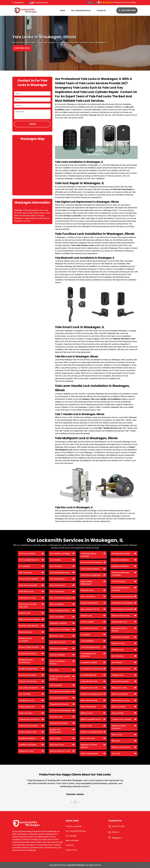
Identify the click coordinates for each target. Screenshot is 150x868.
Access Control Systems (29, 579)
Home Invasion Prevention (91, 562)
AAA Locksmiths (26, 573)
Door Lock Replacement (60, 611)
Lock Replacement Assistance (88, 655)
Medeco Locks (87, 713)
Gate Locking (55, 738)
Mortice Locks (87, 726)
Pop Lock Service (119, 581)
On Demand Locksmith (121, 554)
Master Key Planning (89, 700)
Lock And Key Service (89, 628)
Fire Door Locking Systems (61, 710)
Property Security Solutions (123, 597)
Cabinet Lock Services (28, 681)
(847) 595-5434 (127, 10)
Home (63, 10)
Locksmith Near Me (89, 675)
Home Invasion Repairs (90, 569)
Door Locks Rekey (57, 617)
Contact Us (101, 10)
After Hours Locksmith (28, 585)
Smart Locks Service (120, 694)
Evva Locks (54, 670)
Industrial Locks (87, 590)
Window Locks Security (121, 747)
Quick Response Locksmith (123, 609)
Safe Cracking (117, 656)
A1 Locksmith (24, 566)
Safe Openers (117, 662)
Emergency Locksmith (59, 649)
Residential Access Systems (119, 630)
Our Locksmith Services (81, 10)
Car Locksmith (25, 694)
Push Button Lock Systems (122, 603)
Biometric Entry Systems (29, 626)
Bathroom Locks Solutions (30, 619)
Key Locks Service (88, 597)
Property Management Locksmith (121, 589)
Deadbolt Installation (27, 738)
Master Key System (88, 707)
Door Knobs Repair (57, 579)
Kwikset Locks (86, 616)
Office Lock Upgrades (89, 754)
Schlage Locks (118, 675)
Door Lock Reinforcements (61, 598)
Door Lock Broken (57, 592)
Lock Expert (85, 635)
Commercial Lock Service (29, 719)
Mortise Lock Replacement (92, 732)
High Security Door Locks (60, 751)
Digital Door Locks (26, 751)
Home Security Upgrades (91, 575)
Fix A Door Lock (56, 717)
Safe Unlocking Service (121, 669)
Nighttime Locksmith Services (89, 746)
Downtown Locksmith (58, 623)
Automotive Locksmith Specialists (28, 605)
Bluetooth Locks (26, 632)
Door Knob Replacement (60, 573)
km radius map (32, 168)
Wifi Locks (116, 741)
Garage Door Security (59, 723)
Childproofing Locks (27, 707)
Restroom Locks (118, 643)
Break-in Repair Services (29, 647)
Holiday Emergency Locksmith (88, 555)
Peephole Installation (120, 566)
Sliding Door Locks (119, 688)
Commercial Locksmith (28, 726)
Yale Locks (116, 754)
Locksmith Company (89, 662)
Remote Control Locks (121, 616)
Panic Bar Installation (120, 560)
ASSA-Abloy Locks (26, 592)
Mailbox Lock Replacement (92, 694)
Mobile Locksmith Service (91, 719)
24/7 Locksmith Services (29, 560)
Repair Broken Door (120, 622)
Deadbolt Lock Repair (28, 745)
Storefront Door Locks (121, 700)
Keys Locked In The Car (90, 609)
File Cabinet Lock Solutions (61, 692)
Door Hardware (56, 566)
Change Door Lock (26, 700)
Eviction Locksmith (57, 655)
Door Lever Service (57, 585)
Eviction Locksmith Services (57, 662)
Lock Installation (87, 641)
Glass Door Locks (57, 745)
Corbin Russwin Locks (28, 732)
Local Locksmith (87, 622)
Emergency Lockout (58, 642)
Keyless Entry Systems (90, 603)
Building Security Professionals (26, 661)
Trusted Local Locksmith (121, 719)
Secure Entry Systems (120, 681)
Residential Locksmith (121, 637)
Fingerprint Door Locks (59, 704)
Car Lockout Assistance (29, 688)
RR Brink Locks (118, 650)
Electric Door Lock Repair (60, 629)
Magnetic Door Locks (89, 688)
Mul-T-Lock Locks (88, 738)
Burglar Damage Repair (28, 669)
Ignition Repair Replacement (87, 583)
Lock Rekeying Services (90, 647)
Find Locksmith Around (59, 698)
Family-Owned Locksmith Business (60, 678)
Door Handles (55, 560)
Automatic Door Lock (27, 598)
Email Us (116, 832)
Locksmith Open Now (89, 681)
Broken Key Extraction (28, 654)
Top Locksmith (117, 713)
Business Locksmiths (28, 675)
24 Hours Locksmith (27, 554)
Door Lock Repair (57, 604)
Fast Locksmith (56, 685)
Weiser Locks (117, 735)
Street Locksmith (118, 707)
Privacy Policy (71, 850)
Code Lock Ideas (26, 713)
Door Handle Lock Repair (60, 554)
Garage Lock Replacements (56, 731)
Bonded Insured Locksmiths (25, 640)
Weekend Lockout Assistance (119, 727)
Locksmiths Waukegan (75, 865)
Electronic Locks (57, 636)
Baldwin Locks (25, 613)
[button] (72, 802)
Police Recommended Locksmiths (121, 574)
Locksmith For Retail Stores (92, 669)
